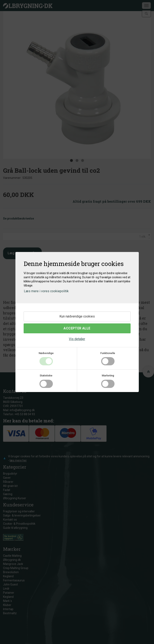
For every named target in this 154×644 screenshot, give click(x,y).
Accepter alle (77, 328)
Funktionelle (108, 353)
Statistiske (46, 375)
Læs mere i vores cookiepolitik (46, 291)
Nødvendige (46, 353)
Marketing (108, 375)
